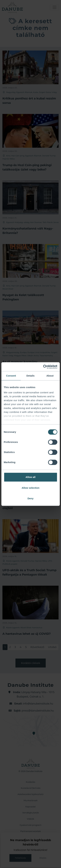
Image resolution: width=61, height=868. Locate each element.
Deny (30, 498)
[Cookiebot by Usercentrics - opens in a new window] (43, 367)
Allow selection (30, 488)
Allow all (30, 477)
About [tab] (50, 376)
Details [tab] (31, 376)
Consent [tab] (11, 376)
